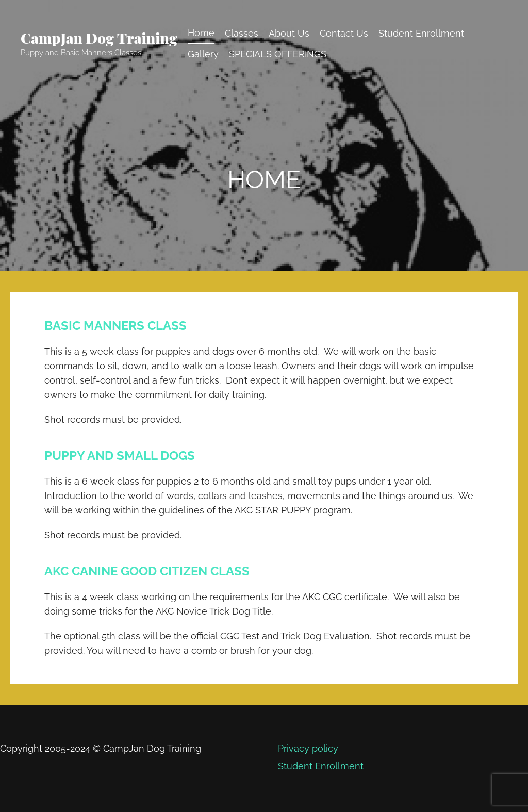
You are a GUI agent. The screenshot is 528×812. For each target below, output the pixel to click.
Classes (242, 33)
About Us (289, 33)
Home (201, 32)
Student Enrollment (421, 33)
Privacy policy (307, 748)
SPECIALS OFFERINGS (278, 54)
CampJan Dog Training (99, 38)
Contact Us (344, 33)
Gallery (203, 54)
